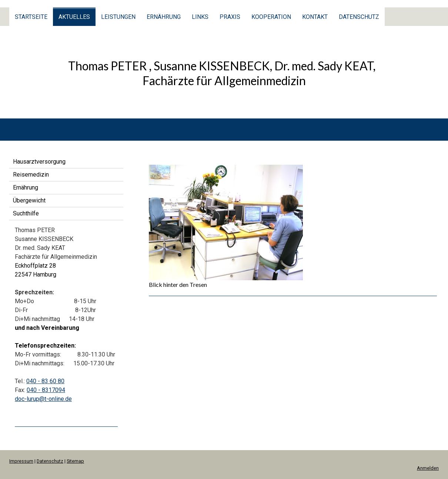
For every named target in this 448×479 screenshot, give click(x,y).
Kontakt (315, 17)
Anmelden (428, 468)
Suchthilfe (26, 213)
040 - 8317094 (46, 390)
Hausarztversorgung (39, 162)
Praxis (230, 17)
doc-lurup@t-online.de (43, 399)
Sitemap (75, 461)
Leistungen (118, 17)
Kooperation (271, 17)
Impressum (21, 461)
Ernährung (164, 17)
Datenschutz (359, 17)
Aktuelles (74, 17)
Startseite (31, 17)
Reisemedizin (31, 175)
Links (200, 17)
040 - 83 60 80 (45, 381)
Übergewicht (29, 200)
